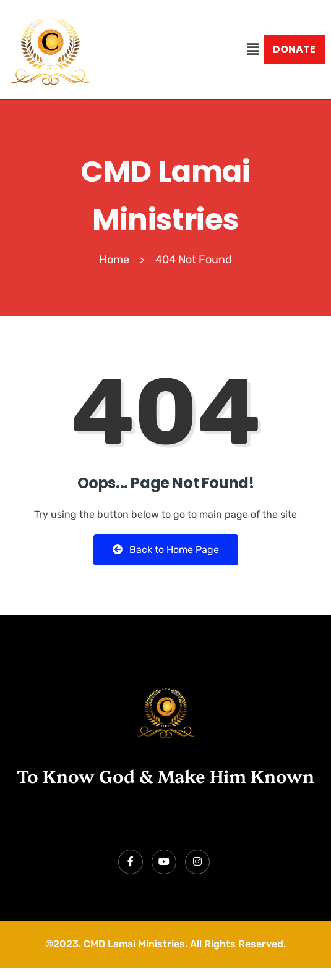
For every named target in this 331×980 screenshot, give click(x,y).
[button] (253, 49)
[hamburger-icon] (311, 825)
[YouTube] (164, 862)
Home (114, 260)
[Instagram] (197, 862)
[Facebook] (131, 862)
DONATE (294, 49)
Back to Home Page (166, 550)
